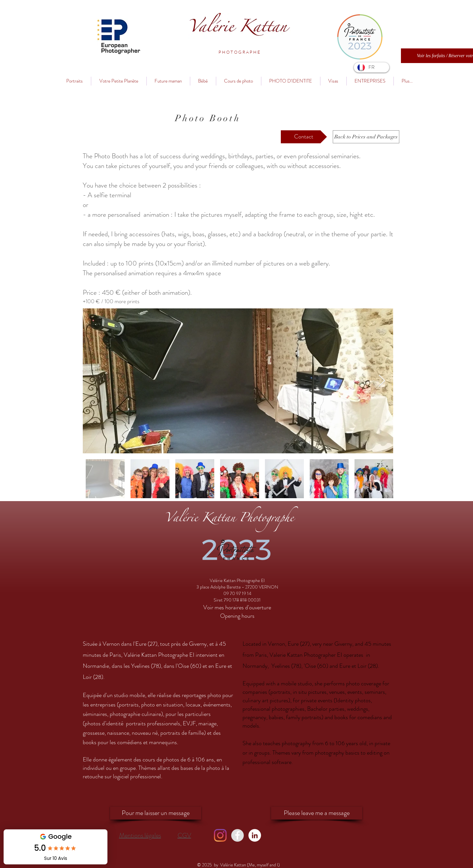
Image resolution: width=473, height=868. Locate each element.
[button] (239, 52)
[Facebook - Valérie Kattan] (237, 835)
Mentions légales (140, 835)
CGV (184, 835)
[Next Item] (382, 381)
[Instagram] (220, 835)
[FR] (372, 67)
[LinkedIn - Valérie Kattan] (255, 835)
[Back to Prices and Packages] (366, 137)
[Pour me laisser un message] (156, 813)
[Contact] (304, 137)
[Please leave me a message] (317, 813)
